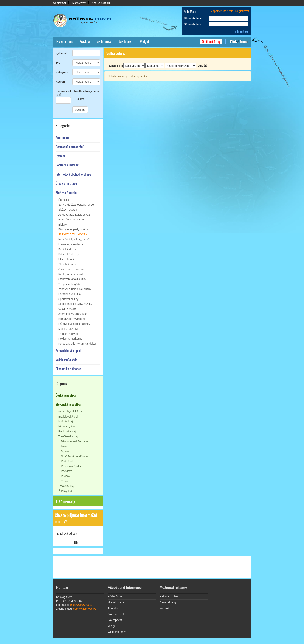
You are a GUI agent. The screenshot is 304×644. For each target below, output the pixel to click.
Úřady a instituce (66, 183)
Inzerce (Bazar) (101, 3)
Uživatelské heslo (193, 24)
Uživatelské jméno (193, 18)
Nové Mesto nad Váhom (76, 456)
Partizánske (68, 461)
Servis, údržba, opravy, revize (76, 205)
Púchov (66, 476)
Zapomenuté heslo (222, 11)
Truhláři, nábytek (68, 334)
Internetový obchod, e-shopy (73, 174)
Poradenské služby (70, 294)
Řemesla (64, 200)
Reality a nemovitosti (71, 274)
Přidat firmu (239, 41)
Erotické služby (67, 249)
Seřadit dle (116, 66)
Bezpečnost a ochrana (72, 220)
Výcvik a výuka (67, 309)
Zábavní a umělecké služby (75, 289)
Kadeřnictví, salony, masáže (75, 239)
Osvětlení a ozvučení (71, 269)
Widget (145, 41)
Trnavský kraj (66, 486)
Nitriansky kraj (67, 426)
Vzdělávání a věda (66, 360)
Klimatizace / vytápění (72, 319)
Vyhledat (61, 53)
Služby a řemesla (66, 192)
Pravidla (85, 41)
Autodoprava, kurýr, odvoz (74, 215)
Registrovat (242, 11)
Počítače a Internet (68, 165)
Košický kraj (66, 421)
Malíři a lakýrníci (68, 329)
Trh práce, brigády (69, 284)
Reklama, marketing (70, 339)
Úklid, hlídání (66, 259)
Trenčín (66, 481)
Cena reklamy (168, 602)
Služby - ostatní (68, 210)
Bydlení (60, 156)
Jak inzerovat (104, 41)
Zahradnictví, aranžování (73, 314)
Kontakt (164, 608)
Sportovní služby (68, 299)
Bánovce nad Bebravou (75, 441)
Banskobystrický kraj (71, 411)
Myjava (65, 451)
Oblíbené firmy (211, 41)
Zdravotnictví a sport (69, 351)
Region (60, 82)
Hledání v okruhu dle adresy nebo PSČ (77, 93)
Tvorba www (79, 3)
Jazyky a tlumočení (73, 234)
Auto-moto (62, 138)
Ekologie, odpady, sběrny (73, 229)
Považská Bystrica (72, 466)
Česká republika (66, 395)
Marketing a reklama (71, 244)
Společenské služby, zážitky (75, 304)
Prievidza (67, 471)
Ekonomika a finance (68, 369)
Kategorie (62, 72)
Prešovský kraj (67, 431)
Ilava (64, 446)
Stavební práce (67, 264)
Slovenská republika (68, 404)
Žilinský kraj (65, 491)
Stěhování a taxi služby (72, 279)
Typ (58, 63)
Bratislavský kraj (68, 417)
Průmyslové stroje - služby (74, 324)
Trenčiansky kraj (68, 436)
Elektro (63, 225)
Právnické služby (69, 254)
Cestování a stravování (70, 147)
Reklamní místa (169, 596)
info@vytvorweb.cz (81, 605)
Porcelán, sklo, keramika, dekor (77, 344)
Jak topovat (126, 41)
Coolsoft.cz (60, 3)
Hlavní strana (65, 41)
